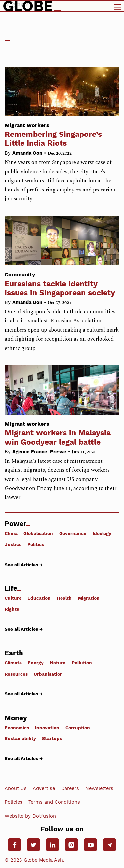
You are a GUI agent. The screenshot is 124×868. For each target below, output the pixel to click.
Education (39, 598)
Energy (36, 663)
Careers (70, 788)
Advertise (44, 788)
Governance (73, 533)
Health (64, 598)
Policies (14, 802)
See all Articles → (24, 565)
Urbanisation (48, 674)
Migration (89, 598)
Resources (16, 674)
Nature (58, 663)
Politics (36, 544)
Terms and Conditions (54, 802)
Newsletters (99, 788)
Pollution (82, 663)
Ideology (102, 533)
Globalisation (38, 533)
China (11, 533)
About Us (16, 788)
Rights (12, 609)
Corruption (78, 728)
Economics (17, 728)
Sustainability (20, 738)
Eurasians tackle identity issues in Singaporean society (62, 282)
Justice (13, 544)
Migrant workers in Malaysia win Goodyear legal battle (62, 432)
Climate (13, 663)
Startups (52, 738)
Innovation (47, 728)
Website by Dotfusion (30, 816)
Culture (13, 598)
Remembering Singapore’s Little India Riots (62, 133)
